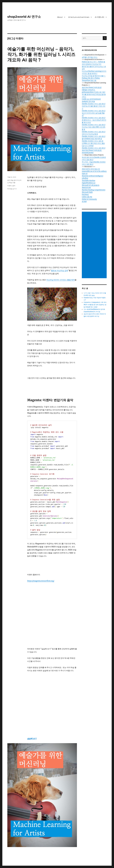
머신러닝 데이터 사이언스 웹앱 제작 (61, 280)
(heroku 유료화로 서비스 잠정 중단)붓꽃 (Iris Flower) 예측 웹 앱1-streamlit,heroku (94, 150)
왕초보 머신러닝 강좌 (60, 270)
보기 (35, 738)
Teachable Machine (89, 181)
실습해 (30, 738)
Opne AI (85, 174)
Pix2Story (85, 195)
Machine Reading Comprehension (94, 190)
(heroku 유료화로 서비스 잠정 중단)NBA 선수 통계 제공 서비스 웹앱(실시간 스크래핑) (93, 143)
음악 (14, 186)
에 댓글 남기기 (12, 189)
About (60, 17)
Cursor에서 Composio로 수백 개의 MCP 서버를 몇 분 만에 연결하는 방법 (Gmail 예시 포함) (95, 305)
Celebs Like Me (87, 197)
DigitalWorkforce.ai (89, 183)
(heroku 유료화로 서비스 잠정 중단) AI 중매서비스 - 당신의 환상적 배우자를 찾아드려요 (94, 120)
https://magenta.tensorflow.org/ (41, 581)
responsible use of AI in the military (94, 171)
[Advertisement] (95, 245)
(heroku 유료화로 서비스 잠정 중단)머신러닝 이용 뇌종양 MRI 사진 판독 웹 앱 (94, 127)
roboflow (85, 178)
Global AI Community (89, 199)
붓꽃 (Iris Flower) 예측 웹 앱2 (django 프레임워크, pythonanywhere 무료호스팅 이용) (94, 90)
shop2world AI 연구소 (24, 17)
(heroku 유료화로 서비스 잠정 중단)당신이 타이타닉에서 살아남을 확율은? (94, 113)
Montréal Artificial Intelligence (93, 176)
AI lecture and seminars (79, 17)
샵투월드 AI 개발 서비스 (90, 57)
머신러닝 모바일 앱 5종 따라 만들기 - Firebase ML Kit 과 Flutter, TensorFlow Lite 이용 (94, 78)
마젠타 (10, 186)
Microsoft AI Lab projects (91, 185)
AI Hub (84, 202)
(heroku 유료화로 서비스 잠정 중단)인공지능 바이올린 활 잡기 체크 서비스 (94, 106)
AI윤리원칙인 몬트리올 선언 (91, 169)
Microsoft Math (87, 192)
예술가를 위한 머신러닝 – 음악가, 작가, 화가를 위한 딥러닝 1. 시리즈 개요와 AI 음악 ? (41, 54)
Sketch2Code (86, 188)
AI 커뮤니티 (100, 17)
